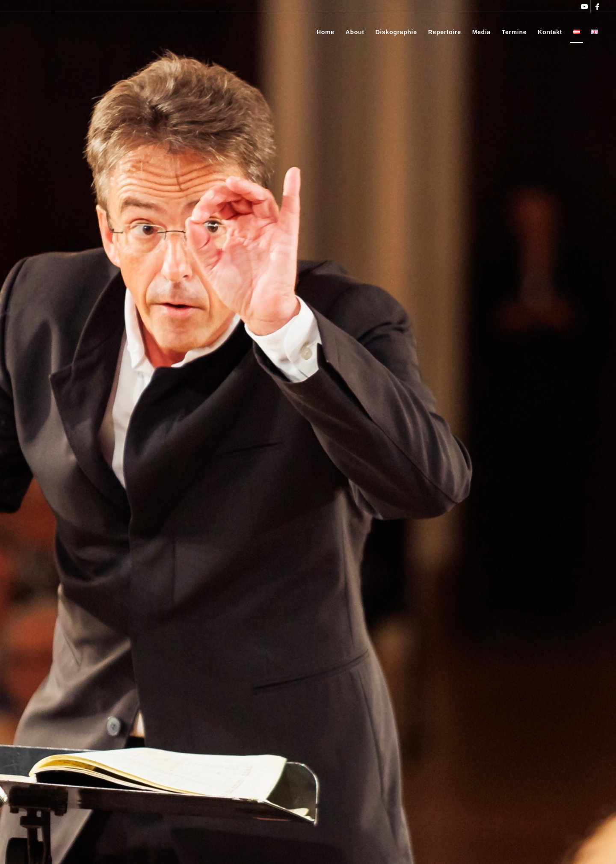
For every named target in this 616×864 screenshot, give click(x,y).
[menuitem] (326, 32)
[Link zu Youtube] (584, 6)
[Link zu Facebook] (597, 6)
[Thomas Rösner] (40, 32)
